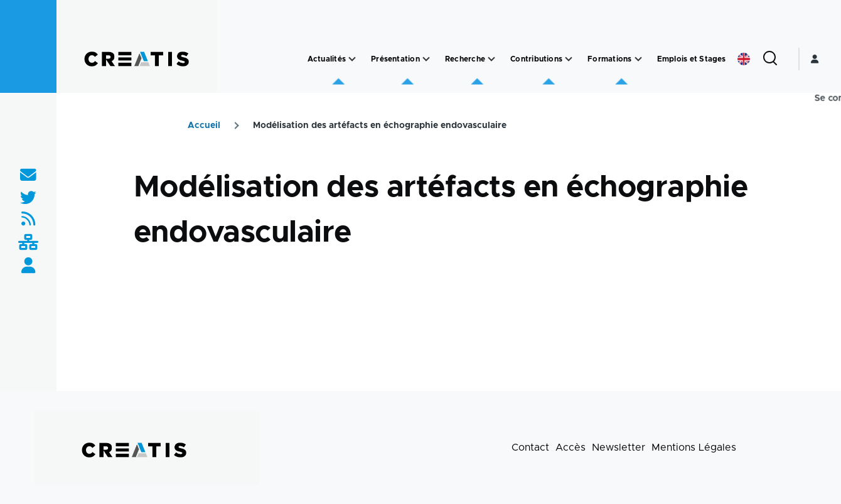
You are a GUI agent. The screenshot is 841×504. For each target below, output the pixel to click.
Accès (570, 448)
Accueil (204, 126)
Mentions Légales (694, 448)
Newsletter (619, 448)
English (744, 59)
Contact (530, 448)
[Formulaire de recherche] (770, 59)
